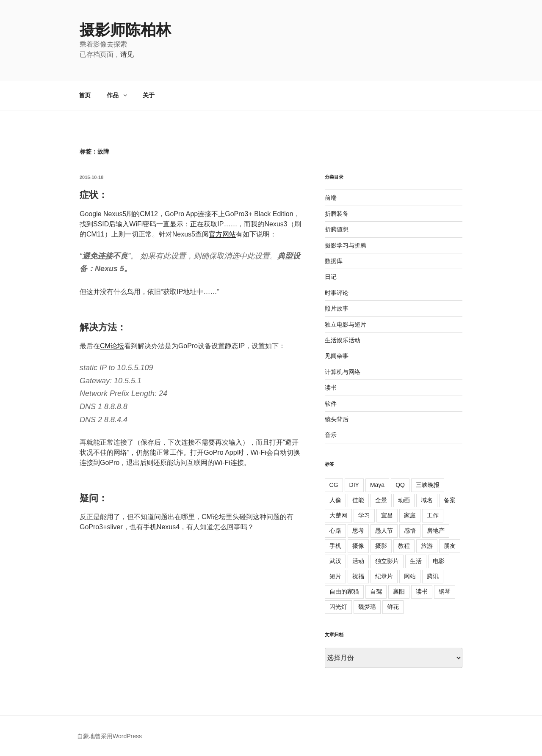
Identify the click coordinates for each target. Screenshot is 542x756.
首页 (85, 95)
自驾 (376, 591)
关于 (149, 95)
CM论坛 (112, 346)
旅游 (427, 546)
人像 (335, 500)
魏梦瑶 (367, 607)
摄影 (381, 546)
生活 (416, 561)
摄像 (358, 546)
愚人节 (384, 531)
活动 (358, 561)
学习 (364, 515)
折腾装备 (337, 214)
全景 (381, 500)
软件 (331, 404)
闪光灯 (338, 607)
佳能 (358, 500)
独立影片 (387, 561)
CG (334, 485)
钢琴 (445, 591)
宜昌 (387, 515)
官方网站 (222, 234)
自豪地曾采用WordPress (109, 736)
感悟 (410, 531)
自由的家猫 (344, 591)
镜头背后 (337, 419)
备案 (450, 500)
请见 (127, 54)
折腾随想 (337, 229)
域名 (427, 500)
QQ (400, 485)
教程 (404, 546)
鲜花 (393, 607)
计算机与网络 (343, 372)
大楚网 (338, 515)
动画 (404, 500)
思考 (358, 531)
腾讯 (433, 576)
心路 (335, 531)
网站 (410, 576)
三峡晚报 (428, 485)
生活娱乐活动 (343, 340)
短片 (335, 576)
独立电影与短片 (346, 324)
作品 (118, 95)
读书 (331, 388)
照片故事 (337, 308)
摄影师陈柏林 (125, 30)
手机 (335, 546)
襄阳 (399, 591)
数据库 (334, 261)
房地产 (436, 531)
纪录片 (384, 576)
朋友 (450, 546)
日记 (331, 277)
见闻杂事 (337, 356)
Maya (377, 485)
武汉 (335, 561)
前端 (331, 198)
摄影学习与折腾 (346, 245)
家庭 (410, 515)
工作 (433, 515)
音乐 (331, 435)
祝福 (358, 576)
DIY (354, 485)
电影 (439, 561)
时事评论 (337, 293)
